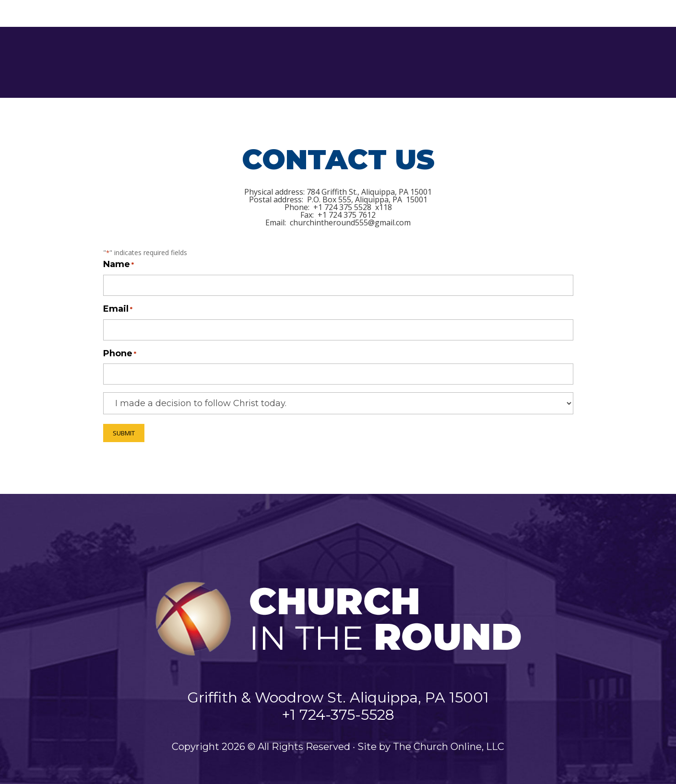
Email (118, 310)
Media (364, 62)
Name (119, 265)
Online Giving (624, 63)
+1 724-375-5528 (338, 715)
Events (494, 62)
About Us (254, 62)
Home (211, 62)
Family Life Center (427, 62)
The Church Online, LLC (449, 747)
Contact (546, 62)
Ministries (318, 62)
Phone (120, 354)
